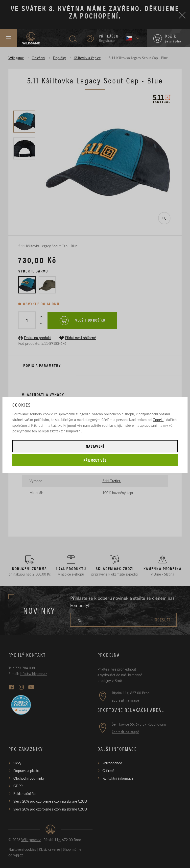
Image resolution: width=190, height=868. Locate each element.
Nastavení (95, 446)
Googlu (158, 420)
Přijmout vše (95, 460)
